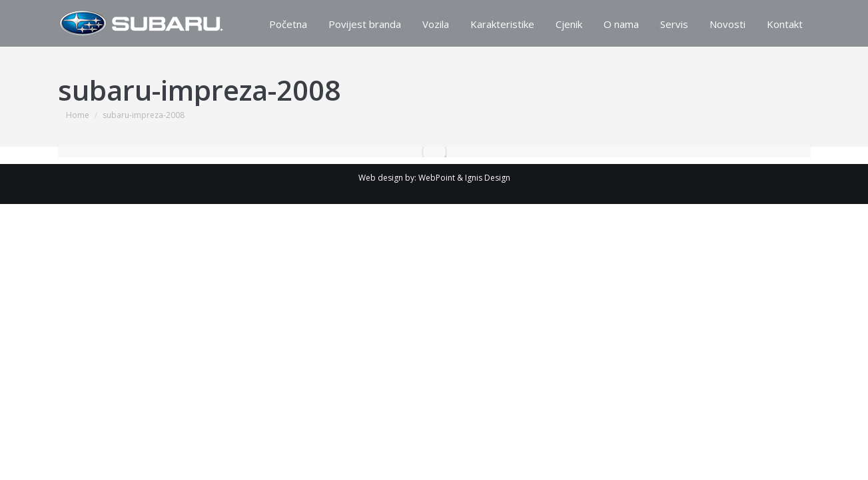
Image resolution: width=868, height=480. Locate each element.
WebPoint (437, 178)
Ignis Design (488, 178)
